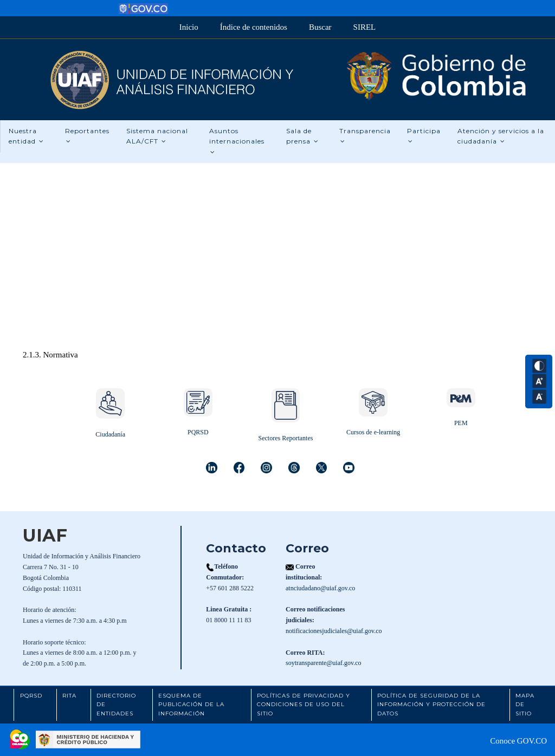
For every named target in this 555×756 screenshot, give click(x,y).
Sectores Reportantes (285, 438)
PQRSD (198, 432)
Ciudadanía (110, 434)
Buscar (320, 27)
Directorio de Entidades (116, 705)
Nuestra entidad (26, 136)
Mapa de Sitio (525, 705)
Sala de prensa (302, 136)
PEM (461, 423)
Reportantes (87, 136)
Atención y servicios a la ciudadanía (501, 136)
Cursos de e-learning (373, 432)
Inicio (189, 27)
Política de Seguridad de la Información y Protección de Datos (431, 705)
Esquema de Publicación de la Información (191, 705)
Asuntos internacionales (237, 141)
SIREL (365, 27)
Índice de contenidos (254, 27)
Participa (424, 136)
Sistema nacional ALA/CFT (157, 136)
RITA (69, 696)
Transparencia (365, 136)
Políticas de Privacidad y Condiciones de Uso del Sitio (304, 705)
